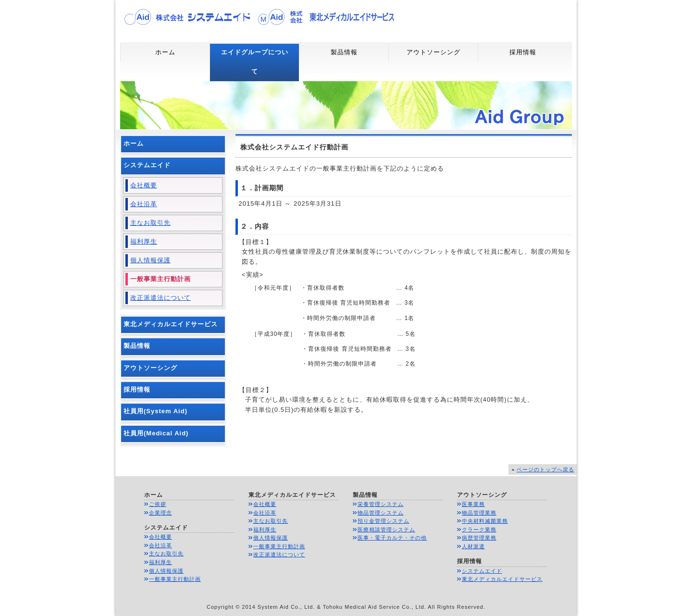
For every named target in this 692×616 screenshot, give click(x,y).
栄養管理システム (381, 504)
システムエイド (147, 165)
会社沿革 (144, 204)
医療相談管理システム (386, 530)
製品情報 (344, 52)
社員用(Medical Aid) (156, 433)
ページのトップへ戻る (545, 469)
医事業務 (473, 504)
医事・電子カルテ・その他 (392, 538)
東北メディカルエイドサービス (171, 324)
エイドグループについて (255, 62)
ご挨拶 (158, 504)
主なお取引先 (150, 223)
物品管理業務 (479, 513)
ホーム (165, 52)
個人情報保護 (150, 260)
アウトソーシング (433, 52)
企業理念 (161, 513)
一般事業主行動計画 (161, 279)
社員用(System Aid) (155, 411)
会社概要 (144, 185)
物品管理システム (381, 513)
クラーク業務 (479, 530)
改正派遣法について (161, 298)
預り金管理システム (383, 521)
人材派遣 (473, 546)
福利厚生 (144, 241)
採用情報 (523, 52)
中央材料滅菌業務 (485, 521)
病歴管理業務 (479, 538)
